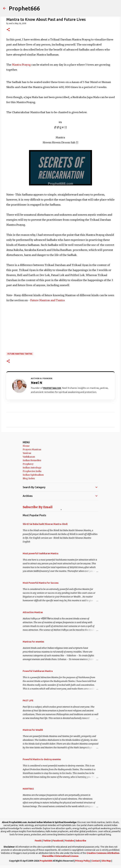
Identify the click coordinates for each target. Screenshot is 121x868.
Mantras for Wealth (33, 730)
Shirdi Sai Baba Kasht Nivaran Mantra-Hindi (45, 524)
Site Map (106, 861)
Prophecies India (32, 471)
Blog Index (29, 478)
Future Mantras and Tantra (47, 300)
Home (26, 446)
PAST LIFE (28, 701)
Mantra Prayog (21, 65)
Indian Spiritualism (33, 475)
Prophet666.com (52, 388)
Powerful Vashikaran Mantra (38, 671)
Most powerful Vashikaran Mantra (40, 553)
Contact (96, 861)
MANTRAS (28, 789)
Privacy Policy (83, 861)
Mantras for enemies (33, 642)
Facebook (58, 841)
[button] (8, 30)
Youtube (69, 841)
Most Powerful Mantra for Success (41, 583)
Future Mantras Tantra (20, 354)
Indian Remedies (32, 460)
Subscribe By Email (38, 507)
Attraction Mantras (33, 612)
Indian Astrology (32, 468)
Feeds (38, 841)
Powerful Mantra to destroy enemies (42, 759)
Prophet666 (24, 8)
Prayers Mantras (32, 449)
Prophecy (28, 464)
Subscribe (81, 841)
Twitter (47, 841)
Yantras (27, 453)
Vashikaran (29, 457)
